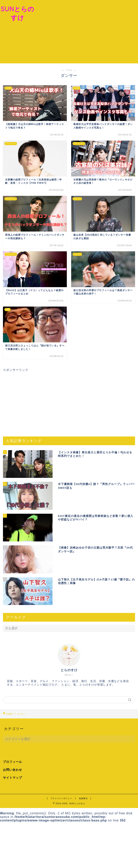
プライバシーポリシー (61, 798)
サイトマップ (12, 778)
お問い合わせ (12, 770)
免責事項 (83, 798)
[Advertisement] (87, 32)
